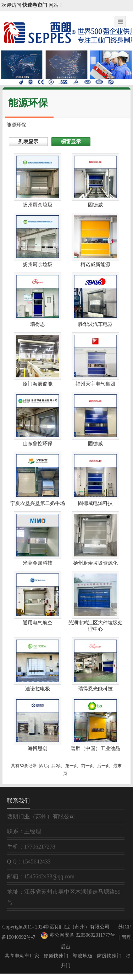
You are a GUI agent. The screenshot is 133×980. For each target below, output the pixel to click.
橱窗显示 (71, 142)
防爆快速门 (109, 956)
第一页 (72, 766)
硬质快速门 (56, 956)
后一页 (104, 766)
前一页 (88, 766)
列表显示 (28, 142)
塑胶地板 (83, 956)
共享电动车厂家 (22, 956)
